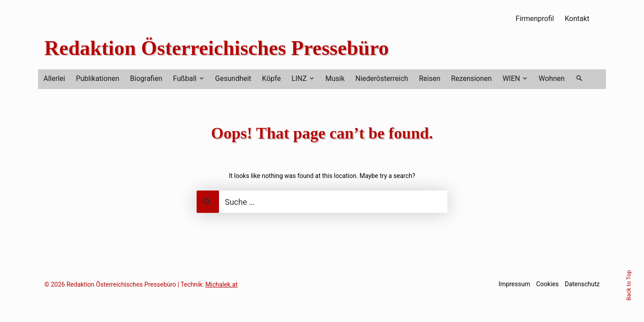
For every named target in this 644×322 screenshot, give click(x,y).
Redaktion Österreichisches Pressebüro (217, 48)
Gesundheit (233, 78)
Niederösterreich (382, 78)
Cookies (547, 284)
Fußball (185, 78)
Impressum (514, 284)
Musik (335, 78)
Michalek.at (221, 284)
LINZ (299, 78)
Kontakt (577, 19)
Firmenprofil (535, 19)
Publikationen (97, 78)
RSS (600, 18)
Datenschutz (582, 284)
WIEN (511, 78)
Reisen (429, 78)
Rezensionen (471, 78)
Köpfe (271, 78)
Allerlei (54, 78)
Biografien (146, 78)
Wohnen (552, 78)
